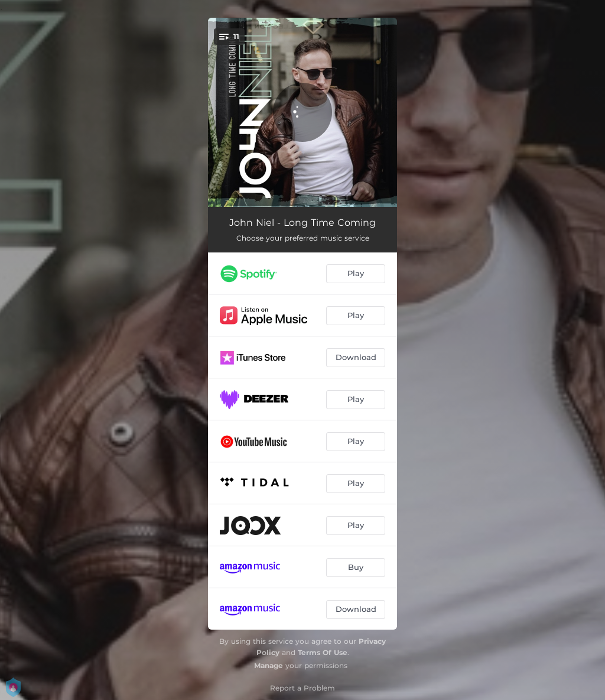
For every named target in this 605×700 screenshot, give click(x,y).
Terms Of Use (323, 652)
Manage (269, 665)
